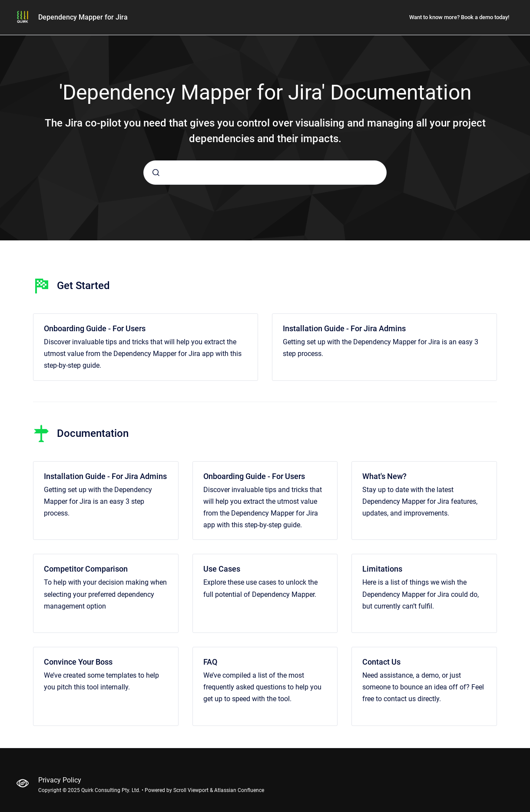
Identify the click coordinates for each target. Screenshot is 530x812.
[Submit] (156, 173)
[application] (528, 810)
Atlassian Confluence (239, 790)
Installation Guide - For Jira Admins (344, 328)
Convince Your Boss (78, 662)
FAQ (210, 662)
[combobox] (265, 173)
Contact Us (381, 662)
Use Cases (222, 569)
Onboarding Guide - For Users (95, 328)
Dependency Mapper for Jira (83, 17)
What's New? (384, 476)
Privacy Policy (60, 780)
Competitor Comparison (86, 569)
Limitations (382, 569)
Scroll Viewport (192, 790)
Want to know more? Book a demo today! (459, 17)
